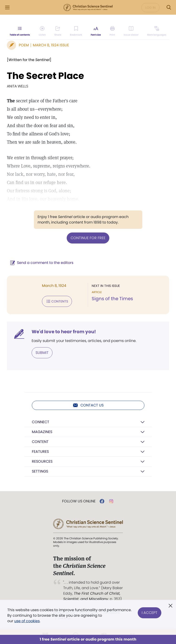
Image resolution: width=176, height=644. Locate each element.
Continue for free (88, 238)
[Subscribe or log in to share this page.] (58, 31)
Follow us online (79, 501)
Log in (150, 8)
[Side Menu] (7, 7)
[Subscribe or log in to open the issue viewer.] (131, 31)
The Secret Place (45, 76)
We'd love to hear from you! (64, 332)
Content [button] (40, 442)
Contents (57, 301)
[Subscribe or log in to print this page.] (112, 31)
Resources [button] (42, 461)
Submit (42, 353)
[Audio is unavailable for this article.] (42, 31)
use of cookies (27, 621)
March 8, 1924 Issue (51, 45)
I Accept (150, 613)
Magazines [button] (42, 432)
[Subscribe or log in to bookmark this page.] (76, 31)
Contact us (88, 405)
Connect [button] (41, 422)
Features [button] (40, 452)
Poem (24, 45)
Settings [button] (40, 471)
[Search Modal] (169, 7)
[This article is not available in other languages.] (157, 31)
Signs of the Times (112, 299)
